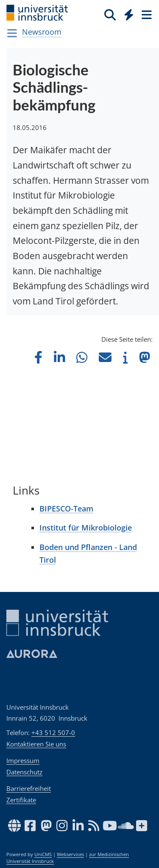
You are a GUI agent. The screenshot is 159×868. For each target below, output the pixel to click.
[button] (38, 357)
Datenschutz (24, 772)
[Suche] (110, 14)
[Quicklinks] (129, 14)
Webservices (70, 854)
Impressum (23, 760)
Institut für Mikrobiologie (86, 528)
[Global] (127, 13)
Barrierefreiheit (29, 788)
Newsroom (42, 32)
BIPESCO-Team (66, 509)
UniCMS (43, 854)
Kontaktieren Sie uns (36, 744)
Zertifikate (21, 800)
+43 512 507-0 (53, 733)
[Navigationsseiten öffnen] (12, 33)
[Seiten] (146, 14)
